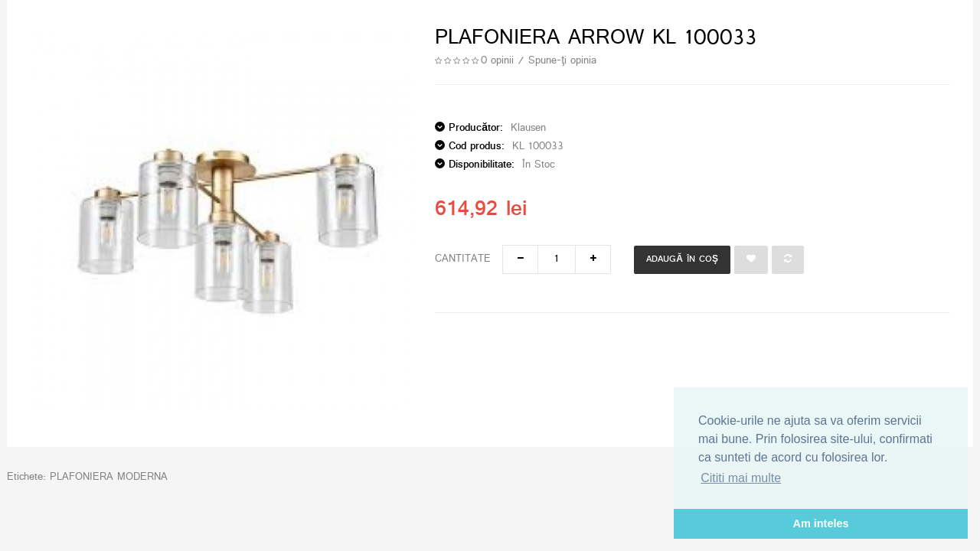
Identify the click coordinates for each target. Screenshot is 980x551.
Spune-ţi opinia (562, 61)
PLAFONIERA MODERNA (109, 477)
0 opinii (497, 61)
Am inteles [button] (821, 523)
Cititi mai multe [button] (741, 478)
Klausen (528, 128)
